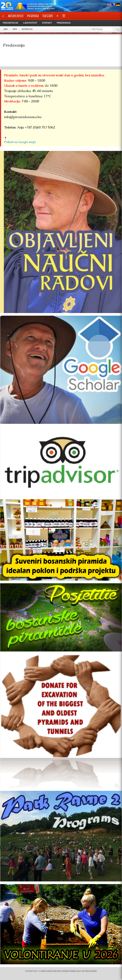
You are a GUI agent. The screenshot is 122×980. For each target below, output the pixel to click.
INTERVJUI (27, 29)
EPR (15, 29)
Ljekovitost (30, 23)
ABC (6, 29)
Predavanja (64, 23)
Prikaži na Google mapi (20, 142)
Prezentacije (10, 23)
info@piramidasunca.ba (23, 117)
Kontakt (47, 23)
